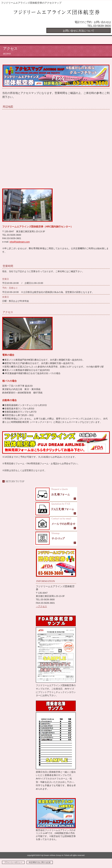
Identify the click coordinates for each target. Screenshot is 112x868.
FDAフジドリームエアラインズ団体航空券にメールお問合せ (56, 524)
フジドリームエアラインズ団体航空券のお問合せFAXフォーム (56, 509)
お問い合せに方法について (79, 31)
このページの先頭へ (13, 481)
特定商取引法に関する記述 (40, 862)
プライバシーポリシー (13, 862)
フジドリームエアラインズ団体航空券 (56, 13)
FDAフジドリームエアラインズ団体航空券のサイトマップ (56, 538)
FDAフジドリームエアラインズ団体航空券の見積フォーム (56, 494)
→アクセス (41, 606)
